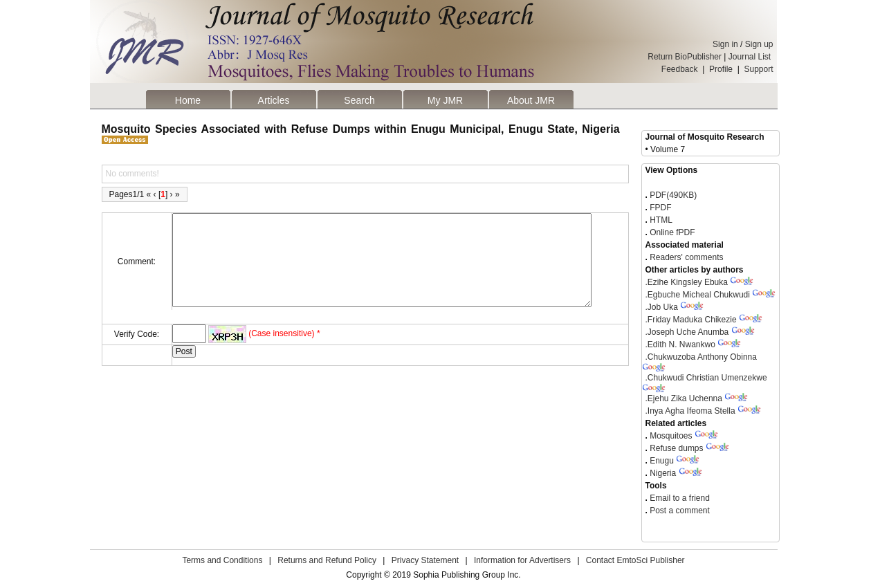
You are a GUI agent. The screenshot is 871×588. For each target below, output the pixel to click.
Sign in (725, 44)
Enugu (662, 461)
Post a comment (679, 511)
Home (188, 100)
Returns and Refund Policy (327, 560)
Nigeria (663, 473)
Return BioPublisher (685, 57)
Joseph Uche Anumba (687, 332)
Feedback (680, 69)
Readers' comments (686, 257)
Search (359, 100)
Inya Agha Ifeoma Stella (690, 411)
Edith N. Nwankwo (680, 344)
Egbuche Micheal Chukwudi (698, 295)
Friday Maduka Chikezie (691, 320)
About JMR (531, 100)
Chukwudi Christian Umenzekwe (706, 378)
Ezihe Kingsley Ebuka (687, 282)
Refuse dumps (676, 448)
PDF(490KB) (673, 195)
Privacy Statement (425, 560)
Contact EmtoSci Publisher (635, 560)
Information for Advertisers (522, 560)
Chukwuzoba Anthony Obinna (701, 357)
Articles (274, 100)
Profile (721, 69)
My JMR (445, 100)
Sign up (759, 44)
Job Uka (662, 307)
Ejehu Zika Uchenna (684, 398)
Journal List (751, 57)
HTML (660, 220)
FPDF (660, 208)
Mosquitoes (671, 436)
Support (758, 69)
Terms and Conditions (222, 560)
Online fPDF (671, 232)
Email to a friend (679, 498)
